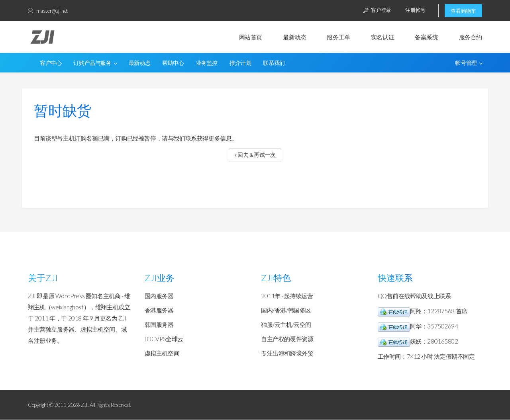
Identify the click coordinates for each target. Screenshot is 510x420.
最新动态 (294, 37)
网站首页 (251, 37)
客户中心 (51, 63)
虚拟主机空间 (162, 354)
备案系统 (426, 37)
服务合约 (471, 37)
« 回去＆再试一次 (255, 155)
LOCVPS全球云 (164, 339)
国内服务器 (159, 296)
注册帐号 (415, 10)
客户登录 (376, 10)
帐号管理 (469, 63)
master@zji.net (48, 11)
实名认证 (382, 37)
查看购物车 (463, 11)
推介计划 (240, 63)
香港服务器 (159, 311)
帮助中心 (173, 63)
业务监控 (207, 63)
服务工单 (338, 37)
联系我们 (274, 63)
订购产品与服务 (95, 63)
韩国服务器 (159, 325)
